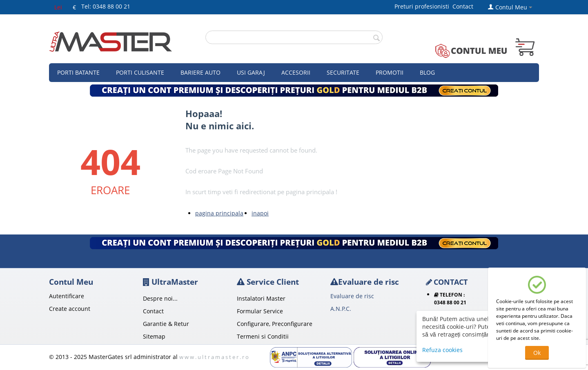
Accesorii (296, 72)
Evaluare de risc (352, 296)
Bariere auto (200, 72)
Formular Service (260, 311)
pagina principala (219, 213)
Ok (537, 353)
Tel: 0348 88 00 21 (106, 6)
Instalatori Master (261, 298)
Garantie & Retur (166, 324)
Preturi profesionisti (423, 6)
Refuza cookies (442, 350)
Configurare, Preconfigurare (275, 324)
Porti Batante (78, 72)
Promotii (390, 72)
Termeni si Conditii (263, 336)
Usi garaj (251, 72)
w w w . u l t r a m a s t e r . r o (214, 357)
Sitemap (154, 336)
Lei (58, 7)
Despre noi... (160, 298)
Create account (70, 309)
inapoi (260, 213)
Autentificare (67, 296)
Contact (463, 6)
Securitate (343, 72)
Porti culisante (140, 72)
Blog (427, 72)
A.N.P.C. (341, 309)
